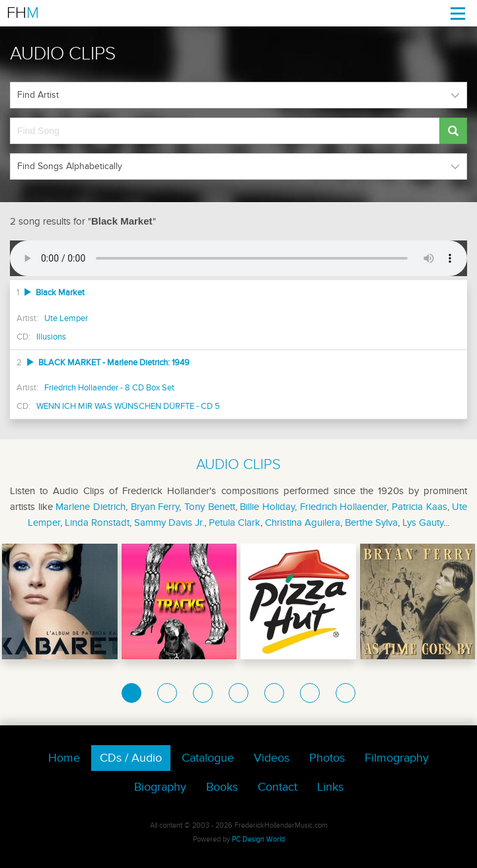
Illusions (51, 337)
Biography (160, 787)
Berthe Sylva (371, 523)
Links (330, 787)
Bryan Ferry (155, 507)
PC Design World (258, 839)
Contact (277, 787)
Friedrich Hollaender (344, 507)
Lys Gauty (423, 523)
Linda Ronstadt (97, 523)
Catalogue (208, 758)
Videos (272, 758)
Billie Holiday (267, 507)
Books (222, 787)
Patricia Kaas (420, 507)
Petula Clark (235, 523)
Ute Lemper (66, 318)
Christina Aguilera (303, 523)
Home (64, 758)
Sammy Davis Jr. (169, 523)
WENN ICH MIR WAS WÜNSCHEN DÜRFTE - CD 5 (128, 406)
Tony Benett (210, 507)
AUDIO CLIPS (238, 464)
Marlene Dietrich (91, 507)
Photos (327, 758)
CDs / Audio (131, 758)
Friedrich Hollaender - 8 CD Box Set (109, 388)
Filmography (397, 758)
